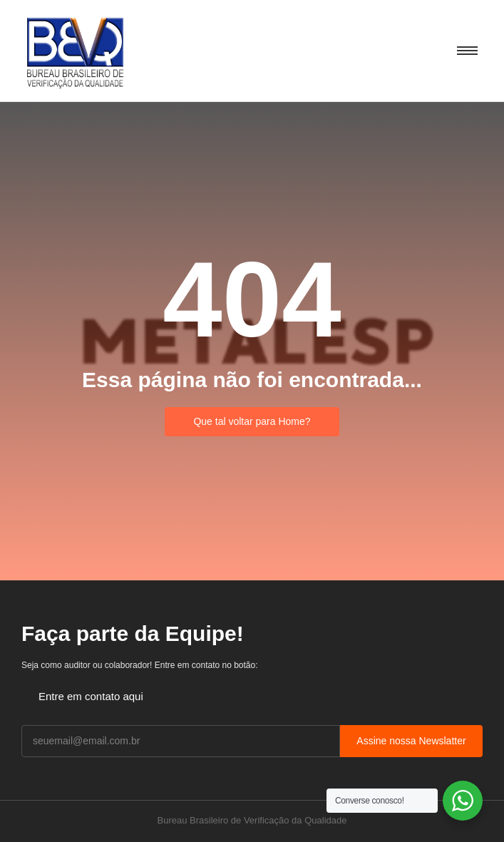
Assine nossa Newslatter (411, 741)
